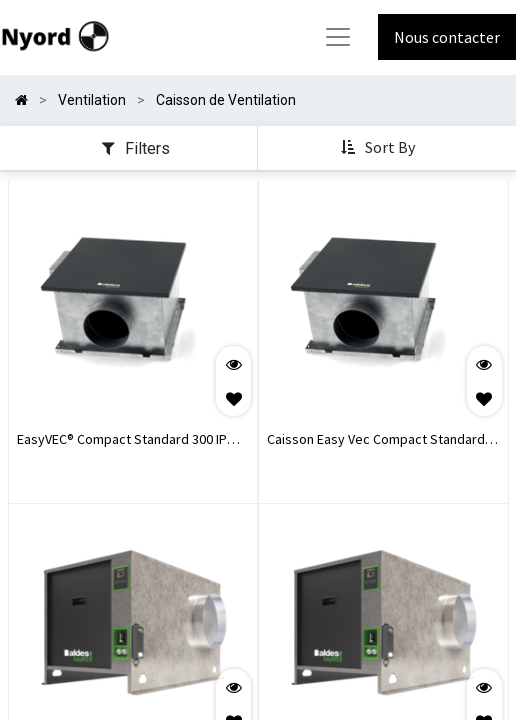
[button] (380, 148)
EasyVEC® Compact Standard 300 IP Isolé (122, 441)
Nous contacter (447, 37)
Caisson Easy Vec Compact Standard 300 (376, 441)
